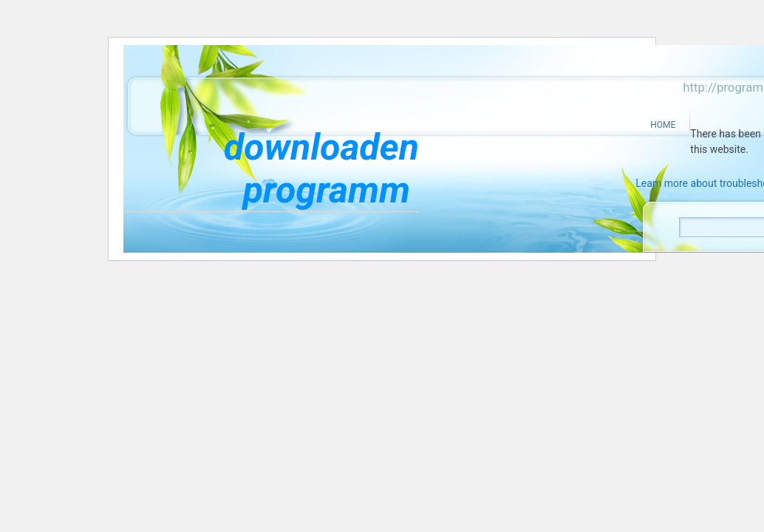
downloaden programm (321, 168)
